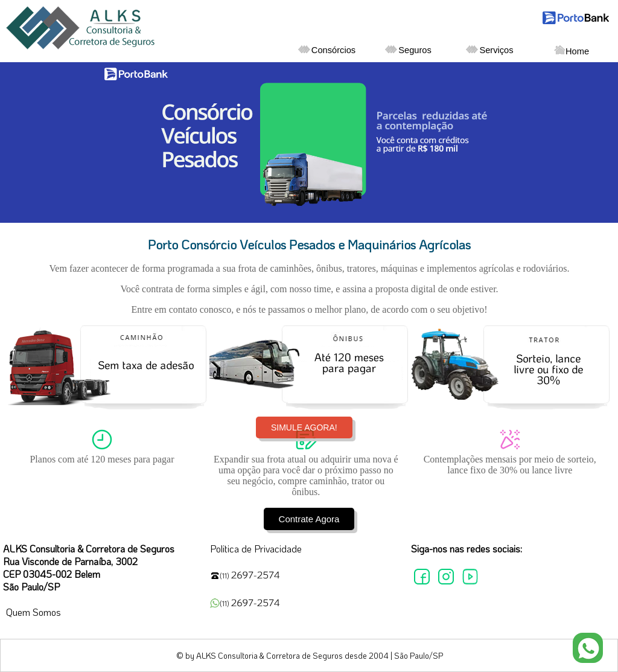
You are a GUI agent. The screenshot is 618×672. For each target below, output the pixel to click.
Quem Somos (33, 612)
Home (571, 51)
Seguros (408, 50)
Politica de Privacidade (256, 549)
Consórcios (327, 50)
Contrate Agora (309, 519)
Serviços (489, 50)
